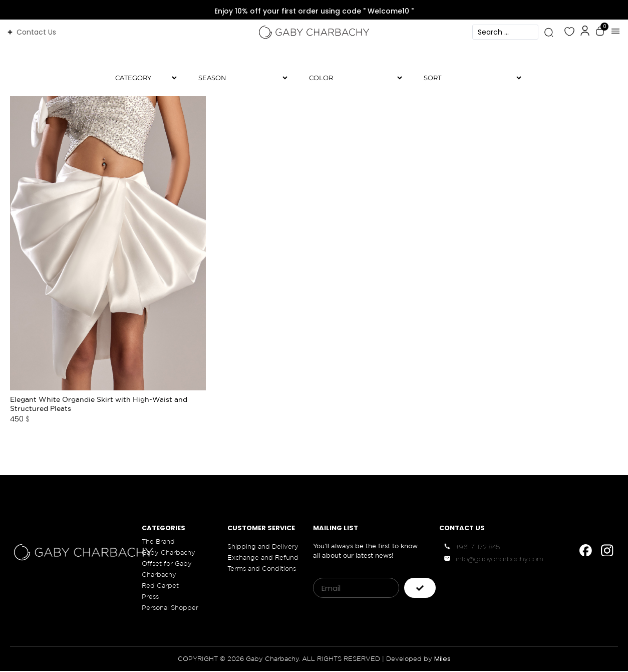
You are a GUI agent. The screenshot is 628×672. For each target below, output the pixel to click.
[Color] (352, 78)
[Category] (142, 78)
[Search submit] (549, 32)
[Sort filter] (468, 78)
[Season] (239, 78)
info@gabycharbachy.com (500, 560)
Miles (442, 660)
